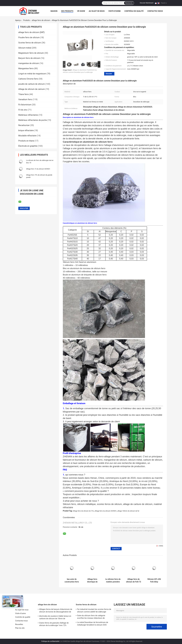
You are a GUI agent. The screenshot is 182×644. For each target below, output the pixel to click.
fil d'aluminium (25, 105)
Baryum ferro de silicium (29, 58)
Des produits (67, 11)
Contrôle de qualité (134, 11)
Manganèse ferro (26, 68)
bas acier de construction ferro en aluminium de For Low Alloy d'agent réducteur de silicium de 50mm (72, 581)
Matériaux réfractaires (28, 115)
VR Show (81, 11)
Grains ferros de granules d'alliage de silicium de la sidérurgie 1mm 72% (54, 624)
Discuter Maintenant (147, 3)
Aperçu (18, 20)
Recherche (129, 3)
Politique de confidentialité (50, 641)
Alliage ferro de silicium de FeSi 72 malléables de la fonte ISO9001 (134, 581)
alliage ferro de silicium (41, 20)
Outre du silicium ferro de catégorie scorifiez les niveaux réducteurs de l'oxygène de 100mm (91, 617)
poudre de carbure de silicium (32, 84)
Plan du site (20, 628)
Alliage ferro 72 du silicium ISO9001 (38, 169)
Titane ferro (24, 94)
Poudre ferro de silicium (29, 37)
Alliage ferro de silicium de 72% (83, 511)
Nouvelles (19, 624)
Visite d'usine (115, 11)
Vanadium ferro (25, 99)
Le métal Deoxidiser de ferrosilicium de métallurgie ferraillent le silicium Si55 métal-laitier (93, 624)
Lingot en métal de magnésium (32, 74)
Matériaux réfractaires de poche (33, 120)
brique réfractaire (26, 130)
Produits (27, 20)
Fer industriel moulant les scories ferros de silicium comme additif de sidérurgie (94, 610)
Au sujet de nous (97, 11)
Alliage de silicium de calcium (32, 89)
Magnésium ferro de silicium (31, 53)
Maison (54, 11)
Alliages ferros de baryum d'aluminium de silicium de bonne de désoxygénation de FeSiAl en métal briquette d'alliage (56, 611)
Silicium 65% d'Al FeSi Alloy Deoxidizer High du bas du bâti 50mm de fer (154, 581)
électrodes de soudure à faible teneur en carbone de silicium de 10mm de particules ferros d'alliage (55, 618)
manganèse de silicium (29, 63)
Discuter (109, 74)
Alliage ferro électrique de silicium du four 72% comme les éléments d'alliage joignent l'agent (92, 581)
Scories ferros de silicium (30, 43)
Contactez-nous (155, 11)
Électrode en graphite (28, 146)
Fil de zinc (23, 110)
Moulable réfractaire (27, 136)
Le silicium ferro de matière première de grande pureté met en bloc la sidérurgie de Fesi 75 (113, 581)
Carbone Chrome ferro (28, 79)
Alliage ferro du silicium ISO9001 (106, 511)
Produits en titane (26, 141)
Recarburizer (24, 125)
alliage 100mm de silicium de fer (128, 511)
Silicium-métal (25, 48)
